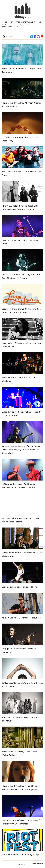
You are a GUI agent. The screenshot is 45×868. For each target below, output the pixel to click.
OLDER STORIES (38, 864)
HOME (6, 22)
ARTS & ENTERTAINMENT (26, 22)
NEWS (12, 22)
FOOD (39, 22)
